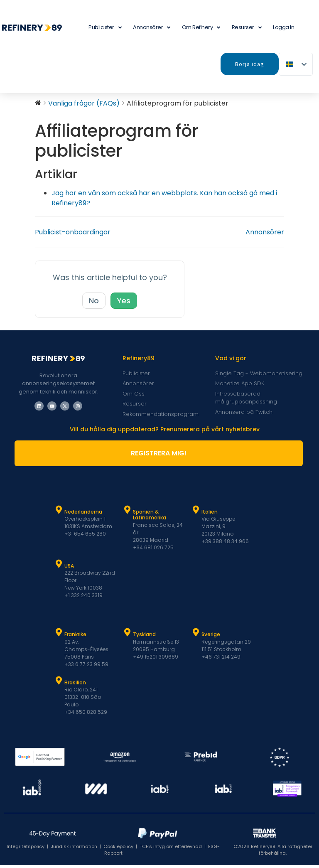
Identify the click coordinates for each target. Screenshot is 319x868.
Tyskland (144, 637)
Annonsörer (152, 28)
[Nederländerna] (59, 513)
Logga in (283, 27)
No (94, 304)
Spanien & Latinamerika (150, 518)
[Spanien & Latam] (128, 513)
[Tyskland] (128, 635)
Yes (124, 304)
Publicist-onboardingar (73, 235)
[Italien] (196, 513)
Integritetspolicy (26, 849)
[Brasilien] (59, 684)
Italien (210, 515)
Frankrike (75, 637)
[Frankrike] (59, 635)
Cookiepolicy (118, 849)
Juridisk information (74, 849)
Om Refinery (201, 28)
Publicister (105, 28)
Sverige (211, 637)
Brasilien (75, 685)
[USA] (59, 567)
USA (69, 569)
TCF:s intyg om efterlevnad (171, 849)
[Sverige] (196, 635)
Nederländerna (83, 515)
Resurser (247, 28)
